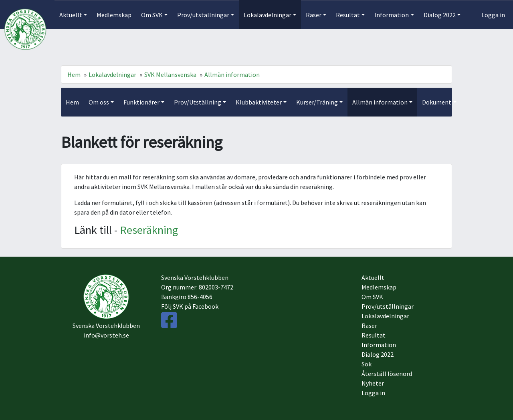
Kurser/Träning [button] (317, 102)
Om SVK (372, 297)
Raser (369, 326)
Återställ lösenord (387, 374)
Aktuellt (373, 277)
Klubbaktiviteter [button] (259, 102)
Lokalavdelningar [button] (268, 15)
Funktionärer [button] (141, 102)
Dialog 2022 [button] (440, 15)
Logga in (493, 15)
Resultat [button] (348, 15)
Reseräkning (149, 230)
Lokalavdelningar (112, 74)
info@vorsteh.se (106, 335)
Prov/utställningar (388, 306)
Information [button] (392, 15)
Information (379, 345)
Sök (367, 364)
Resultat (374, 335)
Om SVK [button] (152, 15)
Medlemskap (114, 15)
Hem (74, 74)
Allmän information (232, 74)
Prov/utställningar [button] (203, 15)
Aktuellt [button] (71, 15)
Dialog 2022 (378, 354)
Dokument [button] (437, 102)
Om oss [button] (99, 102)
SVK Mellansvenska (170, 74)
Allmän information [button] (380, 102)
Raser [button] (314, 15)
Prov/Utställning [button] (198, 102)
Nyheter (373, 383)
